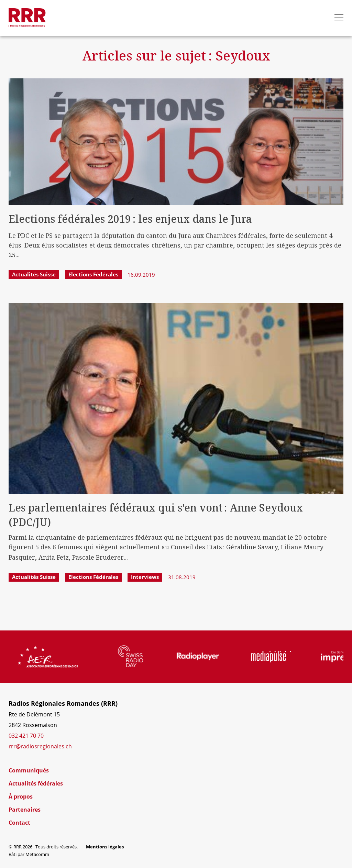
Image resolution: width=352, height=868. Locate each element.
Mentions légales (105, 847)
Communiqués (29, 770)
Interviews (145, 577)
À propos (21, 796)
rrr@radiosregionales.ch (40, 746)
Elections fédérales (93, 274)
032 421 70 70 (26, 736)
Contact (19, 823)
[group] (64, 657)
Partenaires (25, 810)
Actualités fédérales (36, 783)
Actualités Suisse (34, 274)
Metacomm (37, 854)
